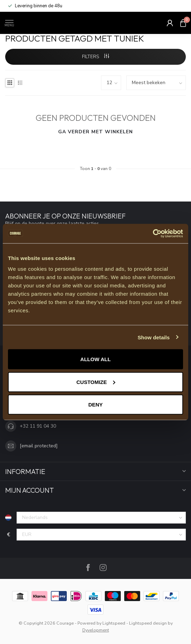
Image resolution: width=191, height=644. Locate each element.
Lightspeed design (148, 623)
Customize (96, 382)
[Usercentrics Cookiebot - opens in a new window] (153, 234)
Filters (95, 57)
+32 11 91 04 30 (38, 426)
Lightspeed (114, 623)
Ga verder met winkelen (95, 132)
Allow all (95, 359)
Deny (95, 405)
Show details (154, 337)
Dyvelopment (96, 630)
